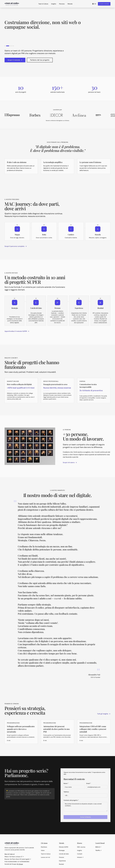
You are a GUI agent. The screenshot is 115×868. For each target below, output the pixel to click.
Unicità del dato (64, 854)
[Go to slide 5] (13, 46)
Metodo (70, 4)
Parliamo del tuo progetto (40, 60)
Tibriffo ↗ (98, 850)
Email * (89, 783)
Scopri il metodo (15, 60)
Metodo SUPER (64, 847)
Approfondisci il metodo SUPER (17, 331)
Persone (62, 857)
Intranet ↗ (80, 857)
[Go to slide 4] (12, 46)
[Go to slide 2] (9, 46)
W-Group (20, 864)
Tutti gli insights (104, 714)
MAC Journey (81, 847)
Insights (54, 4)
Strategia (62, 850)
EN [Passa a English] (94, 4)
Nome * (66, 783)
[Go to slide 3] (10, 46)
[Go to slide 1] (6, 46)
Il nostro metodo (104, 4)
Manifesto (44, 847)
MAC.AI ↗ (98, 847)
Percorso (62, 4)
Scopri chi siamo (70, 462)
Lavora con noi (45, 857)
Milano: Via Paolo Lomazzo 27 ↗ (14, 857)
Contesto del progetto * (71, 800)
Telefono (66, 792)
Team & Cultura (43, 4)
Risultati (61, 864)
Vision (43, 850)
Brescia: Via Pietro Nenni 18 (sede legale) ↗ (18, 859)
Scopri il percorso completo (16, 246)
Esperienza (62, 861)
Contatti (80, 854)
